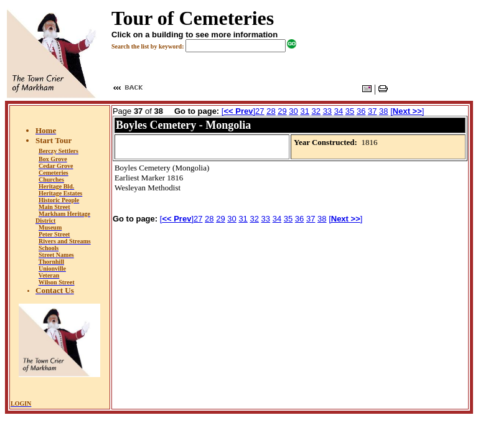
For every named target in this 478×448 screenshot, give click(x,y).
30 (293, 111)
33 (327, 111)
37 (372, 111)
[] (238, 111)
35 (350, 111)
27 (260, 111)
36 (361, 111)
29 (282, 111)
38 (383, 111)
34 (339, 111)
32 (316, 111)
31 (304, 111)
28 (271, 111)
